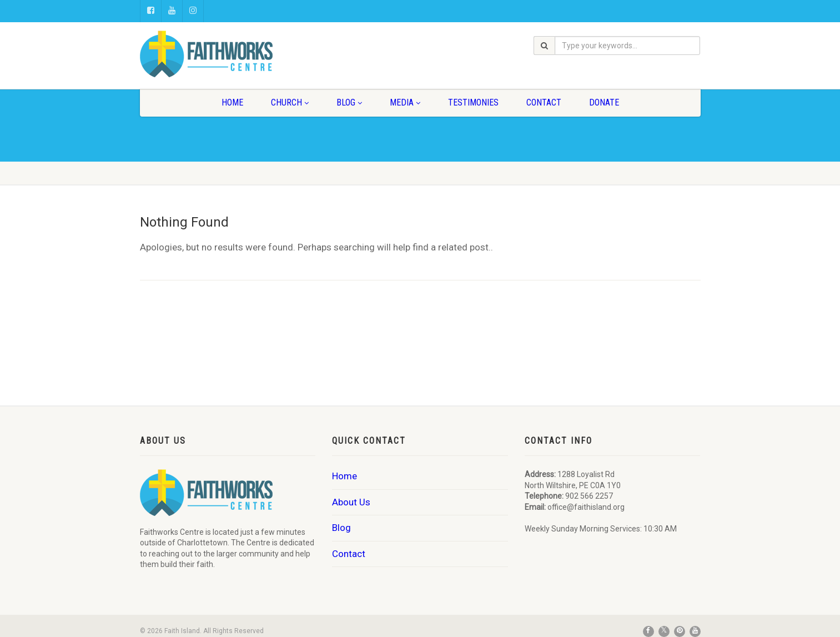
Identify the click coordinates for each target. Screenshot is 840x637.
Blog (349, 102)
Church (290, 102)
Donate (604, 102)
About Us (351, 502)
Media (405, 102)
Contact (544, 102)
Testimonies (473, 102)
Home (232, 102)
